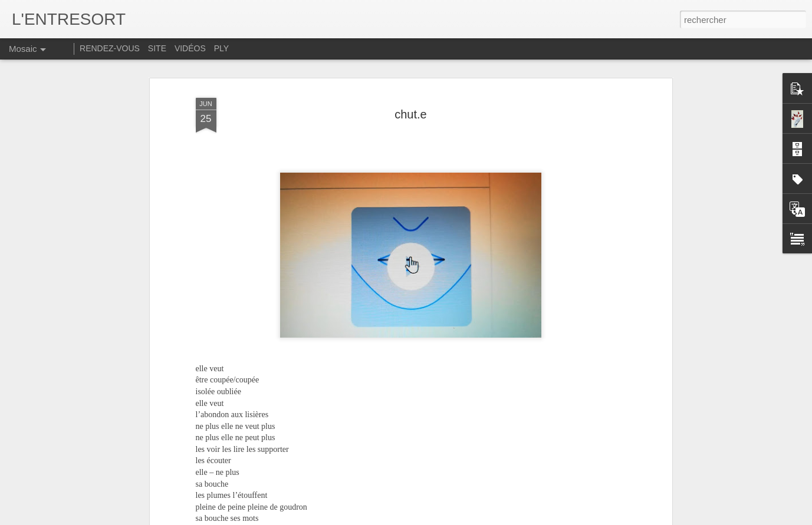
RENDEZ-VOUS (110, 48)
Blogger (556, 519)
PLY (221, 48)
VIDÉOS (191, 48)
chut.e (410, 68)
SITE (157, 48)
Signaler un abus (595, 519)
